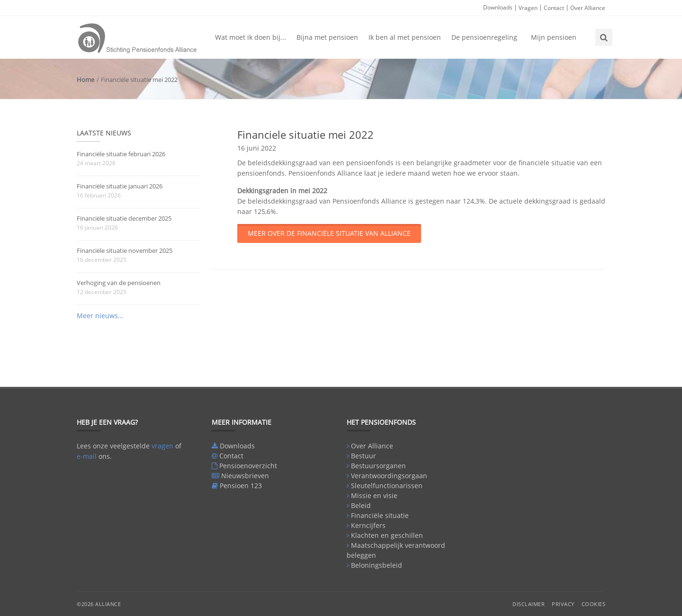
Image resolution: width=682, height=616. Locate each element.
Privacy (563, 604)
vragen (162, 446)
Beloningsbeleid (377, 565)
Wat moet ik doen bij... (251, 37)
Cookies (594, 604)
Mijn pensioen (554, 37)
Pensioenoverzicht (248, 466)
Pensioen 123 (241, 486)
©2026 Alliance (99, 604)
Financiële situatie (380, 515)
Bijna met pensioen (327, 37)
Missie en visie (374, 495)
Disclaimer (529, 604)
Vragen (528, 8)
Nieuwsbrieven (245, 476)
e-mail (87, 456)
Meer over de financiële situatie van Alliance (329, 233)
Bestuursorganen (378, 466)
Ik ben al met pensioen (405, 37)
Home (85, 80)
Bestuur (363, 456)
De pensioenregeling (484, 37)
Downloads (498, 7)
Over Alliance (588, 8)
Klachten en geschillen (387, 535)
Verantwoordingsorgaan (389, 476)
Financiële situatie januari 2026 (120, 186)
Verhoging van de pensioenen (119, 283)
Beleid (361, 505)
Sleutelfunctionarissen (387, 486)
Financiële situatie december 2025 (124, 218)
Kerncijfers (368, 525)
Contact (554, 8)
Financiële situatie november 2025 (125, 250)
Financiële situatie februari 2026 (121, 154)
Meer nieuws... (100, 316)
